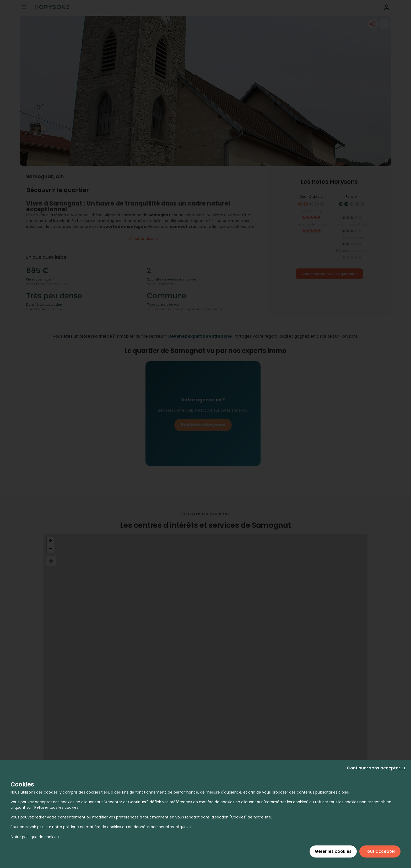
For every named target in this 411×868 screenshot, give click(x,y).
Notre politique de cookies (35, 837)
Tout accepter (380, 851)
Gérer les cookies (333, 851)
